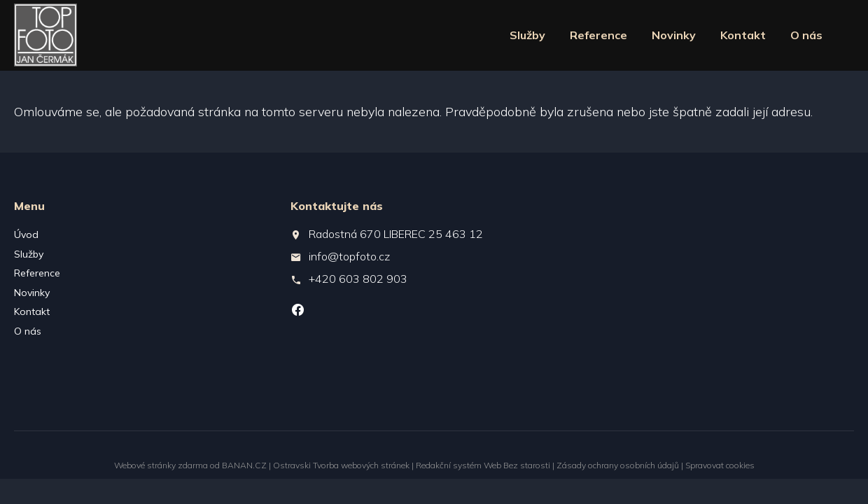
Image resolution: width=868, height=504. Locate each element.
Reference (598, 35)
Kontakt (743, 35)
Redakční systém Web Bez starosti (483, 465)
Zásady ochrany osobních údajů (618, 465)
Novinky (674, 35)
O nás (806, 35)
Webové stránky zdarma (161, 465)
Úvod (26, 234)
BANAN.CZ (244, 465)
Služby (527, 35)
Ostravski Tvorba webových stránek (341, 465)
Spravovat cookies (720, 465)
